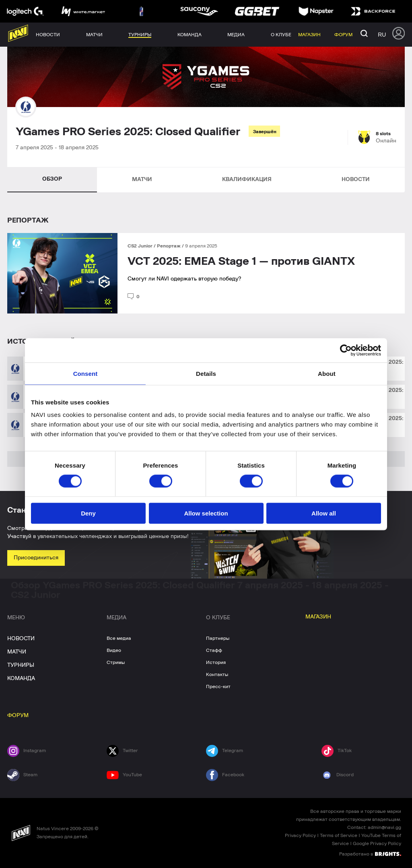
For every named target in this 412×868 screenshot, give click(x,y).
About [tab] (327, 373)
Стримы (116, 662)
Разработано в (370, 854)
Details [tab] (206, 373)
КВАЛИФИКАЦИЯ (247, 179)
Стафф (214, 650)
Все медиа (119, 638)
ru (382, 35)
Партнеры (218, 638)
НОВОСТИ (356, 179)
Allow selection (206, 513)
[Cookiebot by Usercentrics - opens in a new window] (346, 350)
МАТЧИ (142, 179)
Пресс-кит (218, 687)
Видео (114, 650)
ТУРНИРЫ (21, 665)
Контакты (217, 674)
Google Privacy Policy (377, 843)
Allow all (324, 513)
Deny (88, 513)
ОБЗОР (52, 179)
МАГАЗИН (318, 617)
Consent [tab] (85, 373)
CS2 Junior (141, 246)
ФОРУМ (18, 715)
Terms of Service (339, 835)
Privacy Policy (300, 835)
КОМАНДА (21, 678)
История (216, 662)
